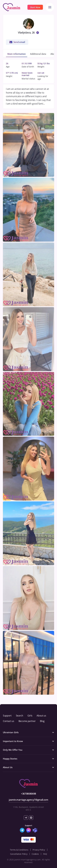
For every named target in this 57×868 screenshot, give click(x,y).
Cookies (35, 854)
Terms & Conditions (19, 850)
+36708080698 (28, 794)
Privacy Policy (39, 850)
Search (20, 716)
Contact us (9, 721)
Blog (42, 721)
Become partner (27, 721)
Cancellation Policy (19, 854)
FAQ (45, 854)
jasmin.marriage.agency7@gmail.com (28, 800)
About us (41, 716)
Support (7, 716)
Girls (30, 716)
